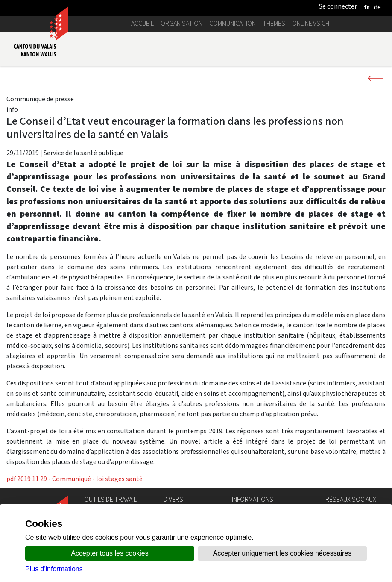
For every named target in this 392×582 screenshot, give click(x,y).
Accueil (142, 23)
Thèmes (274, 23)
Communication (233, 23)
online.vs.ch (311, 23)
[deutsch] (377, 7)
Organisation (181, 23)
